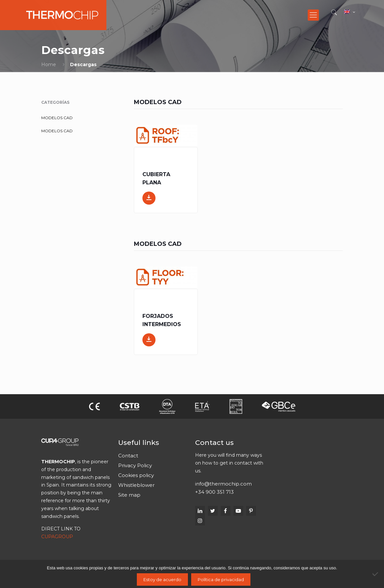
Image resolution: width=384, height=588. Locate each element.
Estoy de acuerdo (162, 579)
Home (49, 64)
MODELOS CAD (57, 118)
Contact (128, 456)
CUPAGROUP (57, 537)
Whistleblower (136, 485)
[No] (376, 574)
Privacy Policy (135, 465)
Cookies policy (136, 475)
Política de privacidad (221, 579)
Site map (129, 495)
